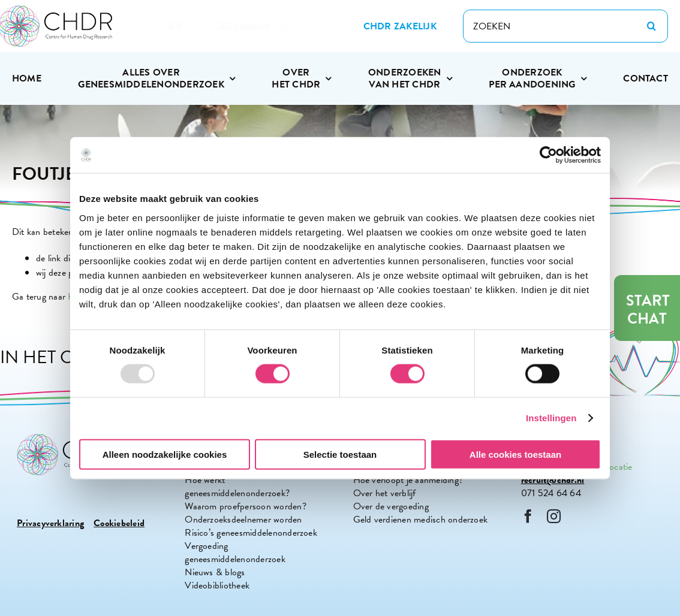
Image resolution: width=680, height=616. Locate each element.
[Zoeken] (652, 26)
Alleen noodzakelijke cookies (165, 454)
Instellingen (551, 418)
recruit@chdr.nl (553, 480)
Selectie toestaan (340, 454)
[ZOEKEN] (565, 26)
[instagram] (554, 516)
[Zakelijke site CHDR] (400, 26)
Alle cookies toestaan (515, 454)
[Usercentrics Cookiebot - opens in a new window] (548, 155)
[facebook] (528, 516)
